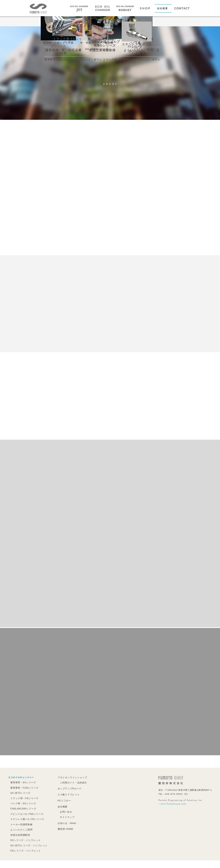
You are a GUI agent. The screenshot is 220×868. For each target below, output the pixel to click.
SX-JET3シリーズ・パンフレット (28, 844)
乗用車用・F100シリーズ (24, 788)
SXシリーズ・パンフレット (25, 838)
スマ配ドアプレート (66, 794)
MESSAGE (84, 22)
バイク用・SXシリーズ (22, 803)
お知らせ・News (65, 822)
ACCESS (138, 22)
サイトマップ (65, 816)
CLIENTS (121, 22)
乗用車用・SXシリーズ (22, 783)
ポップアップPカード (67, 788)
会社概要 (61, 806)
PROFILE (103, 22)
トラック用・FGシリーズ (24, 798)
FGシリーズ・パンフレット (25, 849)
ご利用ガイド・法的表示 (71, 783)
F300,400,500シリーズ (23, 808)
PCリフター (62, 800)
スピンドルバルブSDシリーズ (26, 813)
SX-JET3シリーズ (20, 793)
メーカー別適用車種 (21, 823)
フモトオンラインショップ (70, 778)
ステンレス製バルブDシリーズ (26, 818)
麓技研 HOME (63, 828)
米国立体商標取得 (20, 833)
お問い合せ (64, 811)
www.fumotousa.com (173, 804)
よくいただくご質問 (21, 828)
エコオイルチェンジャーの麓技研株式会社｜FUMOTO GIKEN (38, 9)
